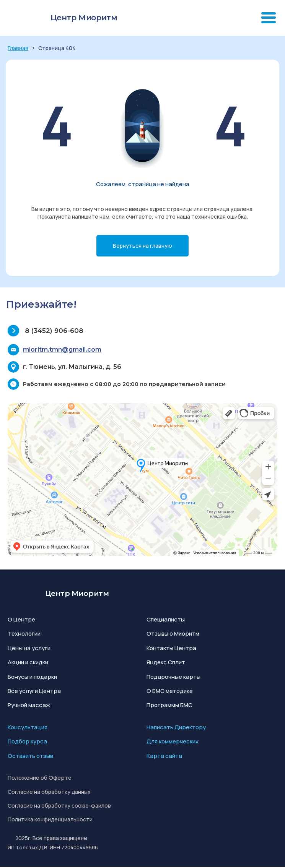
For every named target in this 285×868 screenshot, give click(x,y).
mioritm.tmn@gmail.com (62, 350)
